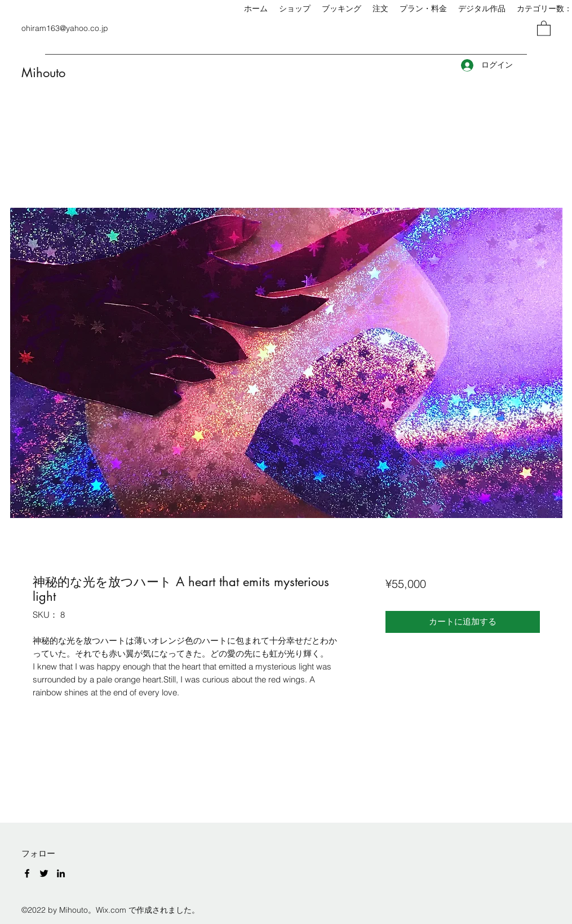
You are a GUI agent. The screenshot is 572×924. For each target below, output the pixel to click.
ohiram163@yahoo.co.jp (65, 28)
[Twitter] (44, 873)
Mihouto (43, 73)
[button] (544, 28)
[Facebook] (27, 873)
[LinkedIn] (61, 873)
